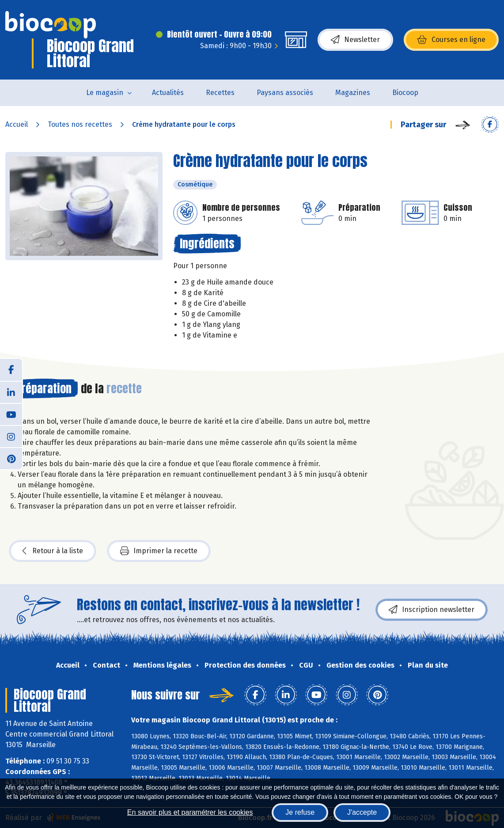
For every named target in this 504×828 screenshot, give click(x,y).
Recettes (220, 93)
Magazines (353, 93)
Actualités (168, 93)
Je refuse (300, 812)
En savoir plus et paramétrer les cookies (190, 812)
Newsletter (355, 40)
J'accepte (362, 812)
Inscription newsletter (432, 610)
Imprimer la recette (159, 551)
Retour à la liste (53, 551)
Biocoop (405, 93)
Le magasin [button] (105, 93)
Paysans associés (285, 93)
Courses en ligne (451, 40)
